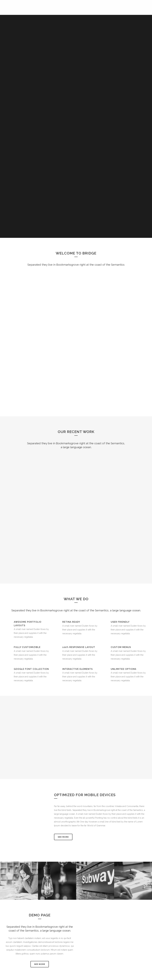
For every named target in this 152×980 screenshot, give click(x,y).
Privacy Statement (123, 939)
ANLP (82, 941)
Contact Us (84, 962)
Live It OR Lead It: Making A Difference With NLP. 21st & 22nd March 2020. (57, 939)
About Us (83, 947)
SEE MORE (40, 801)
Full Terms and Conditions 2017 (129, 935)
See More (63, 674)
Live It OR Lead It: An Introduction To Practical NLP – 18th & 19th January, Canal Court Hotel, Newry (59, 969)
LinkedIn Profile (86, 935)
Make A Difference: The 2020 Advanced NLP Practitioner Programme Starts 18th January (59, 953)
